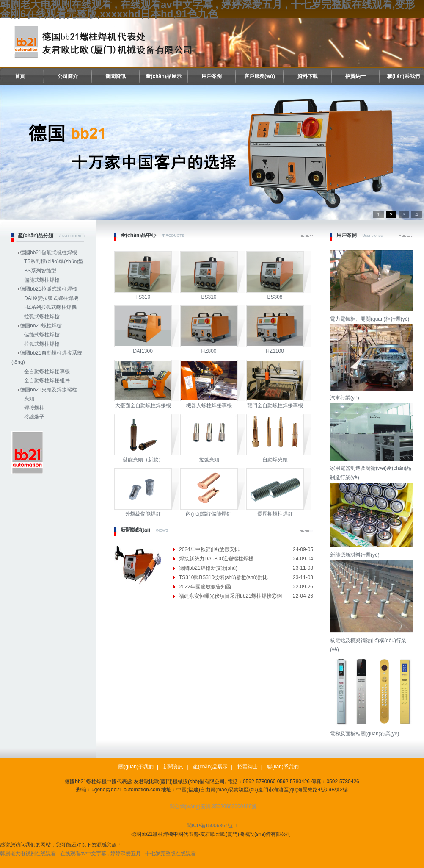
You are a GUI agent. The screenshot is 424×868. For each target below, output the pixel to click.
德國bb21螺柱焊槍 (41, 326)
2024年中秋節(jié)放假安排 (209, 549)
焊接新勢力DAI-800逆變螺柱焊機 (216, 559)
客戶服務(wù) (260, 76)
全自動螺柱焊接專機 (47, 372)
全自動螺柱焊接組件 (47, 380)
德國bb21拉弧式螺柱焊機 (48, 289)
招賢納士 (355, 76)
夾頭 (29, 399)
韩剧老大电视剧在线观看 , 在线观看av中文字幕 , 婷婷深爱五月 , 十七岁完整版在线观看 (98, 854)
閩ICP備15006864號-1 (212, 826)
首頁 (20, 76)
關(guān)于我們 (136, 767)
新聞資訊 (116, 76)
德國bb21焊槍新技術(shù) (208, 568)
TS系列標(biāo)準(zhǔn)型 (54, 261)
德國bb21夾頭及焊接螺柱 (48, 390)
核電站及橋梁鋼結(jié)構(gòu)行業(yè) (372, 640)
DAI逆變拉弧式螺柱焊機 (51, 298)
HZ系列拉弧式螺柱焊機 (50, 307)
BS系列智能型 (40, 271)
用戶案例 (212, 76)
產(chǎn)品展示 (163, 76)
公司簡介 (68, 76)
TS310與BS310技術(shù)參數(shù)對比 (223, 577)
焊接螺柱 (34, 408)
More (306, 236)
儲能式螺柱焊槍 (42, 280)
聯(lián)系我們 (403, 76)
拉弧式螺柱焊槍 (42, 316)
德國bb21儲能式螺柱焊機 (48, 252)
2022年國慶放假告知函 (205, 587)
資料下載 (308, 76)
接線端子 (34, 417)
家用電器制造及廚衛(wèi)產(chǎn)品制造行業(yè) (372, 468)
